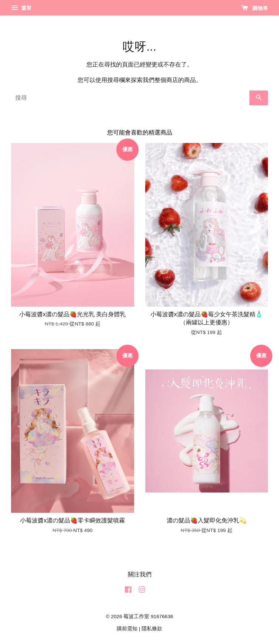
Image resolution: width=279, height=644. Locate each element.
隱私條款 (152, 629)
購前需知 (127, 629)
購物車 (254, 8)
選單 (21, 8)
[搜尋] (130, 98)
